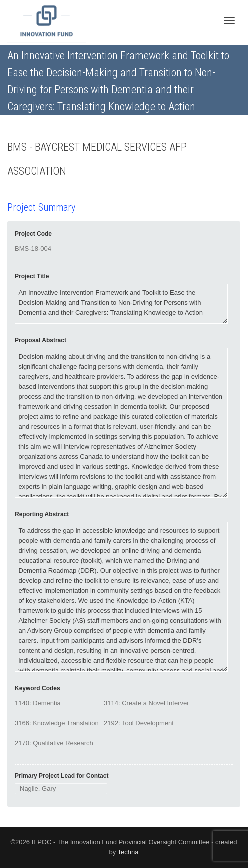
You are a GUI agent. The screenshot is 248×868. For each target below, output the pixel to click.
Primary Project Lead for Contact (62, 776)
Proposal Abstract (41, 340)
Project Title (32, 276)
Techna (128, 852)
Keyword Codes (38, 688)
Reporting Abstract (42, 514)
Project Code (33, 234)
